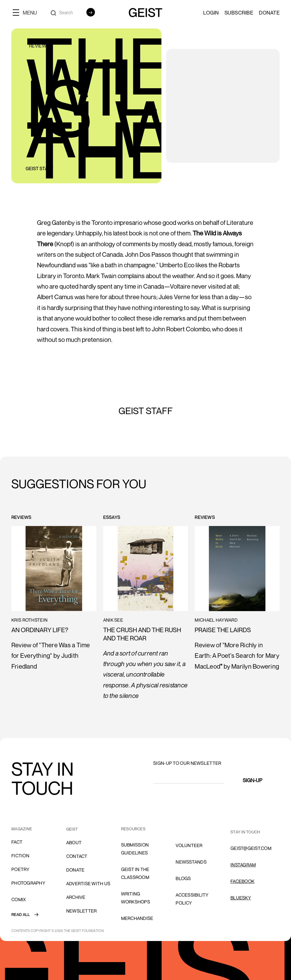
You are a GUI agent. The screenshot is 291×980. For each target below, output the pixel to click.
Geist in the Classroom (135, 873)
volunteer (189, 845)
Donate (269, 13)
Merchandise (137, 918)
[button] (27, 12)
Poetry (20, 869)
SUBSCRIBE (239, 13)
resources (133, 829)
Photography (28, 883)
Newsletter (82, 911)
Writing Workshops (136, 898)
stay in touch (245, 832)
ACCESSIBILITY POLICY (192, 899)
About (74, 843)
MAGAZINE (22, 829)
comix (19, 899)
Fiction (20, 856)
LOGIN (211, 13)
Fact (17, 842)
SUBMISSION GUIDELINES (135, 849)
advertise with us (88, 884)
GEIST (72, 829)
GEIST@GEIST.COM (251, 848)
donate (75, 870)
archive (76, 897)
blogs (183, 878)
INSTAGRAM (243, 865)
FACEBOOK (242, 881)
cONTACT (77, 856)
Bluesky (241, 898)
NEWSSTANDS (191, 862)
